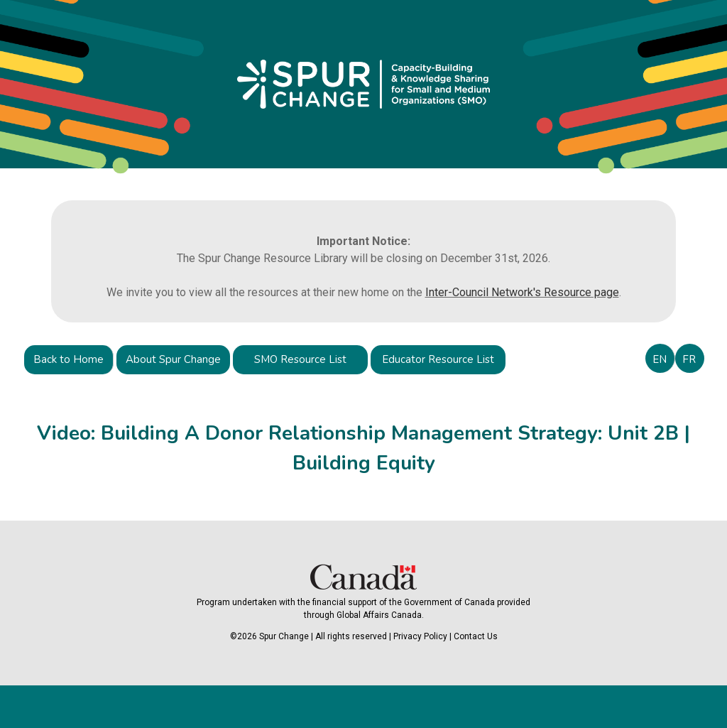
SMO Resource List (300, 359)
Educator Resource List (438, 359)
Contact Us (476, 636)
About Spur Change (173, 359)
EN (660, 359)
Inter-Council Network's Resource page (522, 292)
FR (689, 359)
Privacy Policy (420, 636)
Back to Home (69, 359)
